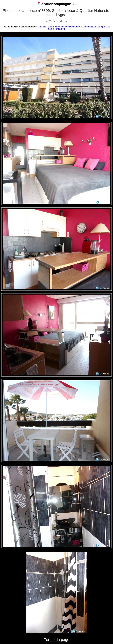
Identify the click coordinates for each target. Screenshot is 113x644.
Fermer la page (56, 640)
